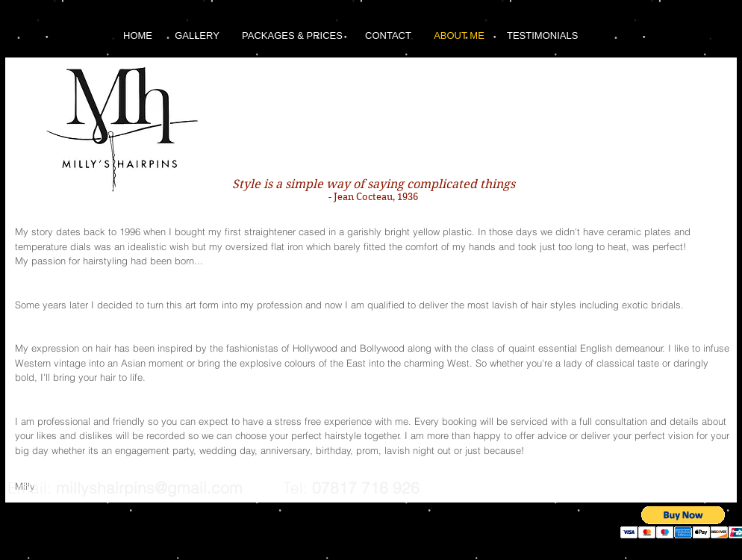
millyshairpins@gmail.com (149, 488)
